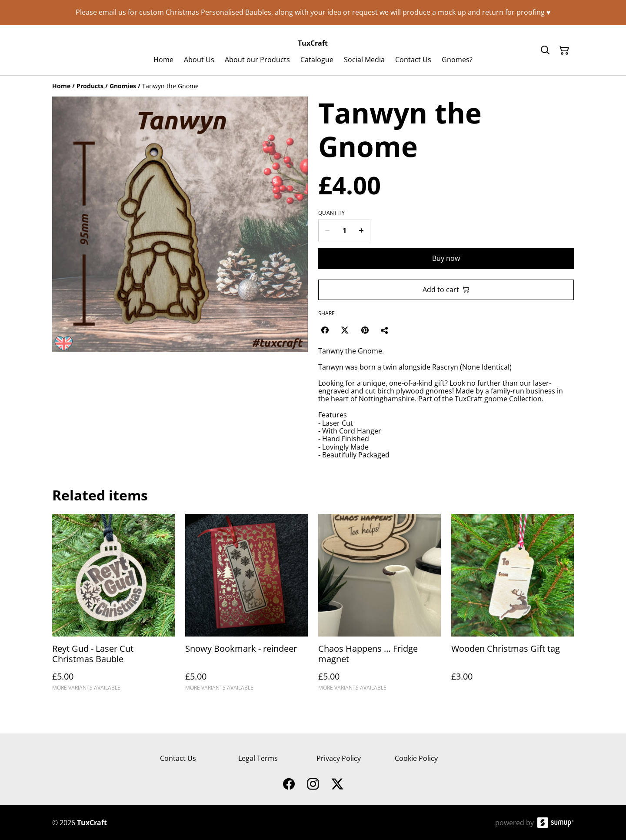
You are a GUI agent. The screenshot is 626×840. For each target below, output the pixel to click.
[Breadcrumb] (313, 86)
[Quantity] (344, 230)
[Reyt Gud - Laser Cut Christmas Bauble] (113, 606)
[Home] (61, 86)
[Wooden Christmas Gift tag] (513, 606)
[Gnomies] (123, 86)
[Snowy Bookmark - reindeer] (246, 606)
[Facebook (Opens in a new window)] (325, 330)
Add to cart (446, 290)
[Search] (545, 50)
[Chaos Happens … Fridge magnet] (380, 606)
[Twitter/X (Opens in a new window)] (345, 330)
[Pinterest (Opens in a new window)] (365, 330)
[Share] (385, 330)
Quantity (331, 213)
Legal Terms (258, 758)
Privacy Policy (339, 758)
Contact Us (178, 758)
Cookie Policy (416, 758)
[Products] (90, 86)
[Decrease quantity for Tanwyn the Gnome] (327, 230)
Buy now (446, 258)
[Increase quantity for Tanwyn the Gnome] (361, 230)
